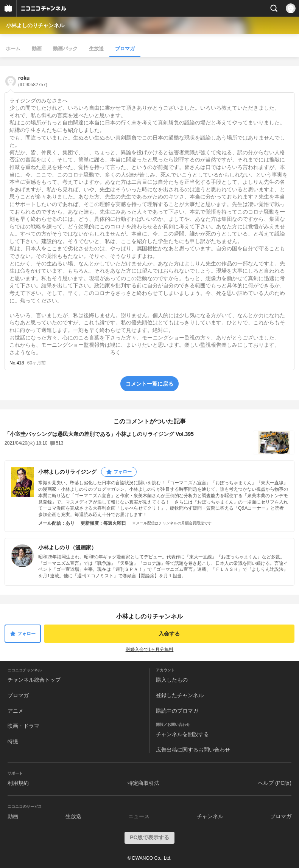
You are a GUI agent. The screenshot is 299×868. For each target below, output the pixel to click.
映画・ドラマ (23, 726)
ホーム (13, 49)
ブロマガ (125, 49)
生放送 (96, 49)
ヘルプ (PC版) (275, 783)
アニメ (16, 711)
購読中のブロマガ (177, 711)
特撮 (13, 741)
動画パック (65, 49)
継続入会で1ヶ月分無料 (150, 649)
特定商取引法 (143, 783)
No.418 (17, 363)
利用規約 (18, 783)
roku (33, 81)
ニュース (139, 816)
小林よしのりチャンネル (35, 25)
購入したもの (172, 680)
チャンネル (210, 816)
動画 (37, 49)
